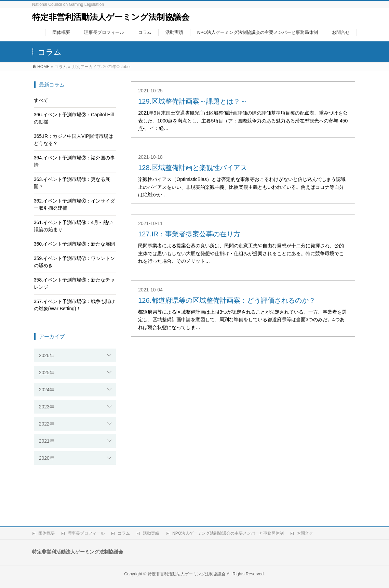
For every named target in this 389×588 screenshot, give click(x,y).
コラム (124, 533)
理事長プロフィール (86, 533)
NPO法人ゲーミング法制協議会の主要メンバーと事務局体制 (228, 533)
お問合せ (305, 533)
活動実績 (151, 533)
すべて (41, 100)
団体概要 (46, 533)
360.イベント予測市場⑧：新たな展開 (74, 244)
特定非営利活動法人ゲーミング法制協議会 (111, 17)
